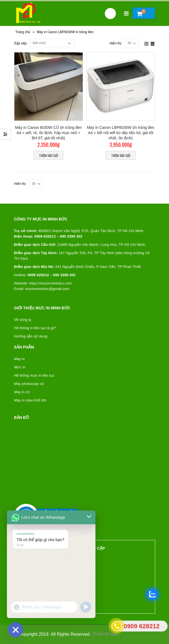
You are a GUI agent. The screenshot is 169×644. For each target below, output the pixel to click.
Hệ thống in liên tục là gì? (35, 328)
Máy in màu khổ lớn (30, 400)
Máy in (19, 359)
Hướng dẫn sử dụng (31, 336)
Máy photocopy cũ (29, 384)
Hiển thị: (116, 43)
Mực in (20, 367)
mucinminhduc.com (56, 283)
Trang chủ (23, 32)
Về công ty (23, 320)
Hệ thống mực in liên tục (34, 375)
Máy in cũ (22, 392)
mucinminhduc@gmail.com (47, 289)
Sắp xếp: (21, 43)
